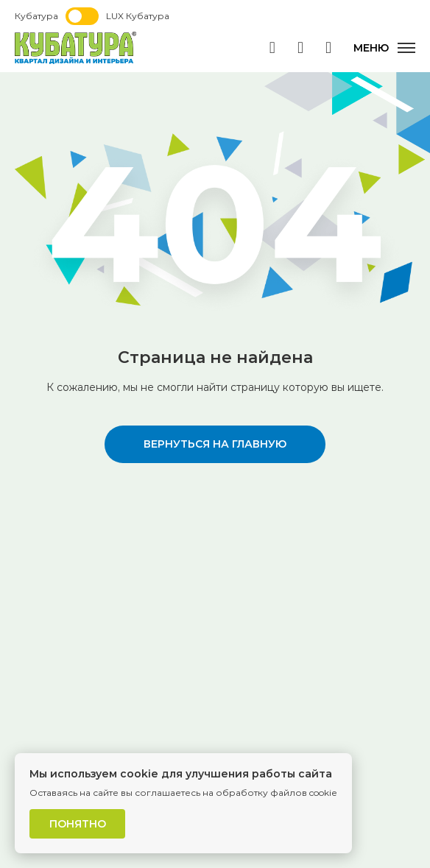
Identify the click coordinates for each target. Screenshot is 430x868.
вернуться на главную (215, 444)
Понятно (78, 824)
